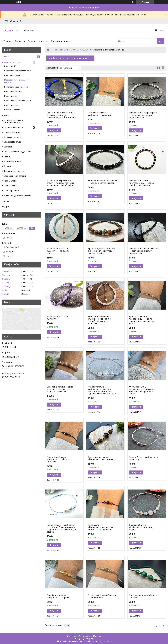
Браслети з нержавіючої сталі (18, 101)
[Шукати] (160, 41)
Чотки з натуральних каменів (17, 195)
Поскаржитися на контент (79, 641)
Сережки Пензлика (12, 142)
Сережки (8, 147)
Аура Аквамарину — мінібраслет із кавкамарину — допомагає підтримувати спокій (144, 390)
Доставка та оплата (60, 41)
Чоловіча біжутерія (12, 137)
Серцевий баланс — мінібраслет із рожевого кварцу (141, 527)
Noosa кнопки (10, 186)
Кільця (7, 156)
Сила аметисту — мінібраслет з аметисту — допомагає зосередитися (101, 527)
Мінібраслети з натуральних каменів (17, 81)
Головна (8, 41)
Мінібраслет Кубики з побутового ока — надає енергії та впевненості (141, 183)
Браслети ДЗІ (10, 66)
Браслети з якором (13, 105)
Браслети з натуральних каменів (19, 71)
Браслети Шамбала (13, 91)
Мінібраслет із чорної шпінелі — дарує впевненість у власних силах (143, 251)
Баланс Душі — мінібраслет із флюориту (144, 458)
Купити (55, 130)
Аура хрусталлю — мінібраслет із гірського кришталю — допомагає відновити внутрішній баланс (102, 390)
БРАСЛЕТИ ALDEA (79, 50)
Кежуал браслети (12, 110)
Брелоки (7, 166)
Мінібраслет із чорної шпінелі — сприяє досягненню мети (102, 182)
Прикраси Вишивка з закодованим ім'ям (13, 121)
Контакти (43, 41)
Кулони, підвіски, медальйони (18, 152)
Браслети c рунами (13, 75)
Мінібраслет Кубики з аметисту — (57, 318)
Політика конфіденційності (101, 641)
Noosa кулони (10, 181)
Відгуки (6, 206)
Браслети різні (11, 96)
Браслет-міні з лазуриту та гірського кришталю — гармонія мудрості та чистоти (61, 115)
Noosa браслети (11, 191)
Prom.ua (97, 636)
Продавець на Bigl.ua (84, 639)
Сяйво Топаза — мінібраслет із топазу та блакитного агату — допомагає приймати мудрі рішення (61, 528)
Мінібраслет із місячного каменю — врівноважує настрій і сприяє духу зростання (100, 320)
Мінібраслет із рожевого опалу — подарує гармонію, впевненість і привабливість (61, 183)
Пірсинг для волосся (13, 127)
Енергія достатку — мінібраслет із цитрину (58, 596)
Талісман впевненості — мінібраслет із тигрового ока (102, 458)
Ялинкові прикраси (12, 161)
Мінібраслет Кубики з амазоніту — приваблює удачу (59, 251)
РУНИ (6, 116)
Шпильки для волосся (14, 171)
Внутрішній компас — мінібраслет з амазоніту (100, 114)
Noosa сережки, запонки (15, 176)
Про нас (32, 41)
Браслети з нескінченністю (16, 87)
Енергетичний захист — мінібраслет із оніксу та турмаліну (58, 459)
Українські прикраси (13, 132)
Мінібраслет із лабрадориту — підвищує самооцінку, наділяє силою (143, 115)
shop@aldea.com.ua (14, 373)
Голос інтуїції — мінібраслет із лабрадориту (102, 596)
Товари (18, 41)
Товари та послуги (60, 50)
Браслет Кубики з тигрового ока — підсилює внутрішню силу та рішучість (102, 251)
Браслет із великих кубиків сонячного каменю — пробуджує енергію (60, 389)
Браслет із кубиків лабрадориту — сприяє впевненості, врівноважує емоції (142, 320)
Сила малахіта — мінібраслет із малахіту (144, 596)
